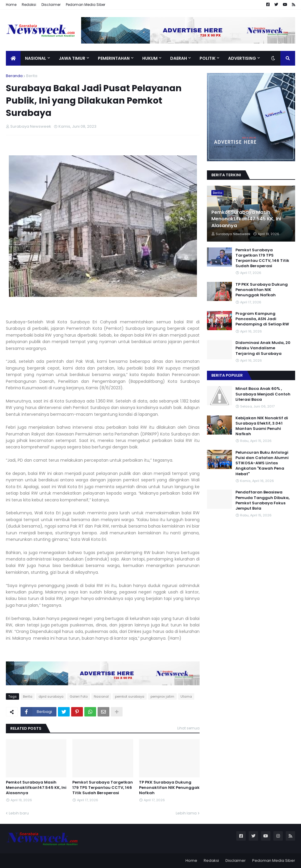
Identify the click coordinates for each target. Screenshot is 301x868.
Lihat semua (188, 728)
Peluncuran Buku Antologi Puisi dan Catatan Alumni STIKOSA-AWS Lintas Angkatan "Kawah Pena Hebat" (262, 463)
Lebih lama (186, 813)
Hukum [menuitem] (150, 58)
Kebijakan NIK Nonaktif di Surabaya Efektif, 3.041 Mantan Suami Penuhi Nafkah (262, 426)
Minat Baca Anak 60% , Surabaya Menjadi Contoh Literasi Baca (263, 394)
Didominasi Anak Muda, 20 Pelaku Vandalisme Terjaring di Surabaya (263, 348)
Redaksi (29, 5)
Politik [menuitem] (208, 58)
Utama (186, 696)
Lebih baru (19, 813)
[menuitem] (13, 58)
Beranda (14, 76)
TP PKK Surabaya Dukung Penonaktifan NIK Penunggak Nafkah (169, 788)
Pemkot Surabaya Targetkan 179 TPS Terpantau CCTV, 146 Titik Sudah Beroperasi (103, 788)
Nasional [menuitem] (36, 58)
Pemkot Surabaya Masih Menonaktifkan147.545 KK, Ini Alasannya (36, 788)
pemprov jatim (162, 696)
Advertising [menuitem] (242, 58)
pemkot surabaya (130, 696)
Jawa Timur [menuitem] (72, 58)
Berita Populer (227, 375)
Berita (32, 76)
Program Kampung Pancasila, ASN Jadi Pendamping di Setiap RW (262, 319)
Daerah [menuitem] (179, 58)
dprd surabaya (51, 696)
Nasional (101, 696)
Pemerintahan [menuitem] (114, 58)
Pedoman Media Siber (86, 5)
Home (11, 5)
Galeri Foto (79, 696)
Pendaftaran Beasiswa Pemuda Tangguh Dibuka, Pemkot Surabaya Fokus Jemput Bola (262, 500)
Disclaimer (51, 5)
